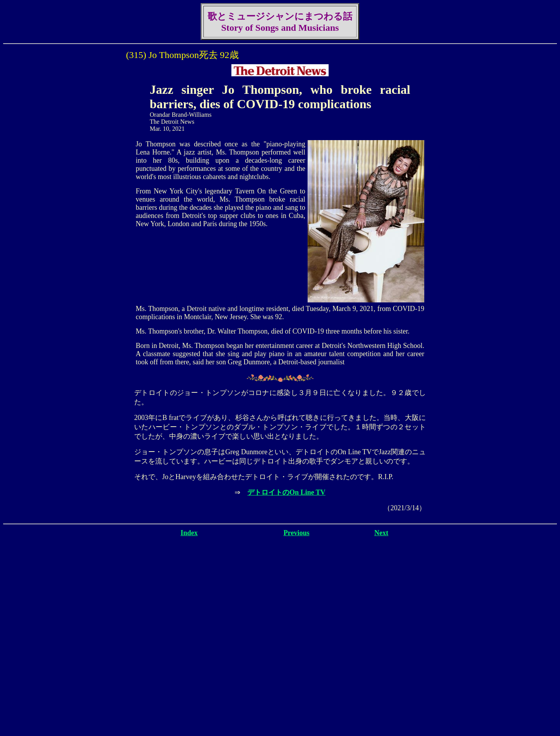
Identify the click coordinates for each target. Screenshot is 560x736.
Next (381, 533)
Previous (297, 533)
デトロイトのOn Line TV (286, 492)
